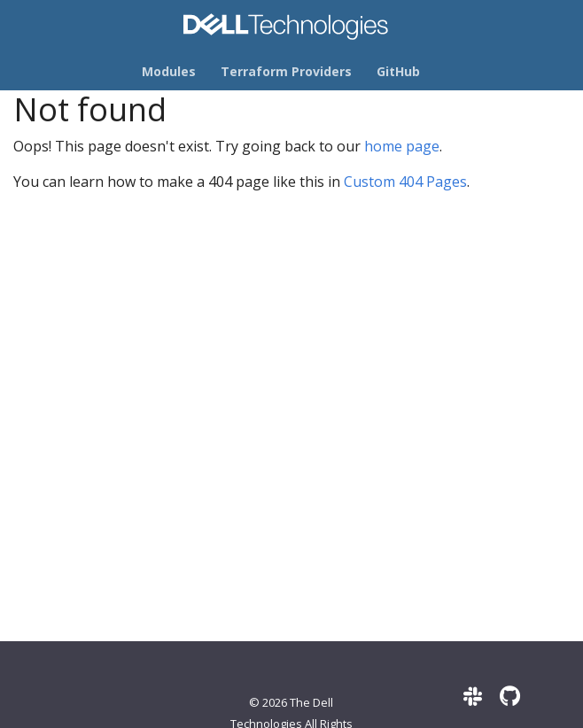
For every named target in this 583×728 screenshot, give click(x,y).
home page (402, 146)
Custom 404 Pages (405, 182)
